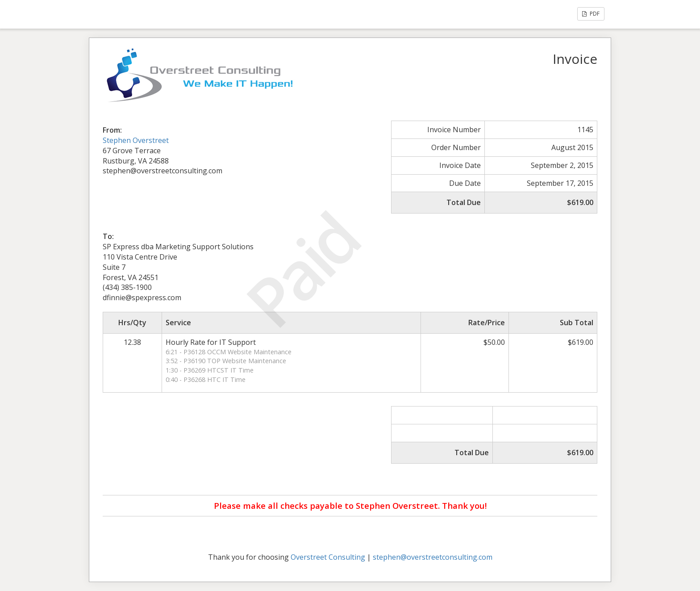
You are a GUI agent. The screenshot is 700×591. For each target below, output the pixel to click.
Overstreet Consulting (328, 557)
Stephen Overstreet (136, 140)
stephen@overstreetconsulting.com (433, 557)
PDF (591, 14)
